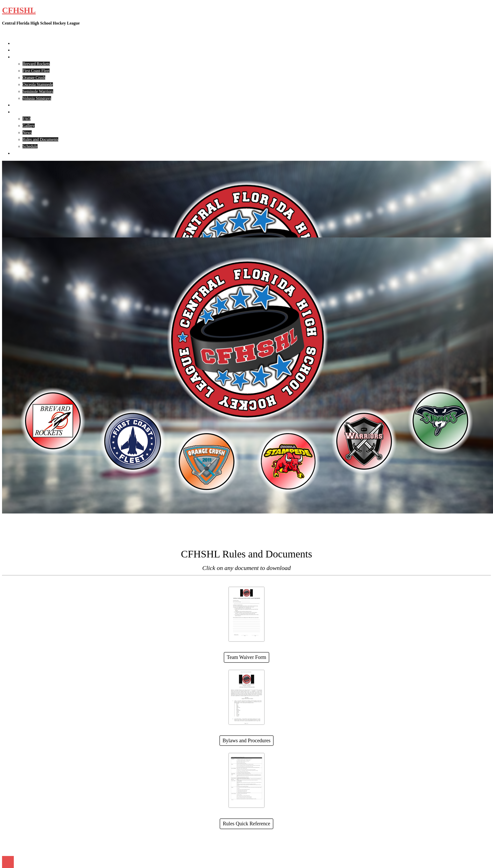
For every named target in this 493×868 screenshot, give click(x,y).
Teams (18, 57)
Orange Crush (34, 78)
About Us (20, 50)
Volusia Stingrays (37, 98)
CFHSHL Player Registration (36, 105)
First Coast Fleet (36, 71)
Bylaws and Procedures (246, 740)
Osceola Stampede (38, 84)
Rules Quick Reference (246, 824)
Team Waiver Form (246, 657)
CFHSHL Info (24, 112)
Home (17, 43)
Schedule (30, 146)
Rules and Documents (40, 139)
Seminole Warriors (38, 91)
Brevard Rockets (36, 64)
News (27, 133)
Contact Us (21, 153)
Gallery (29, 126)
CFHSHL (19, 10)
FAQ (26, 119)
